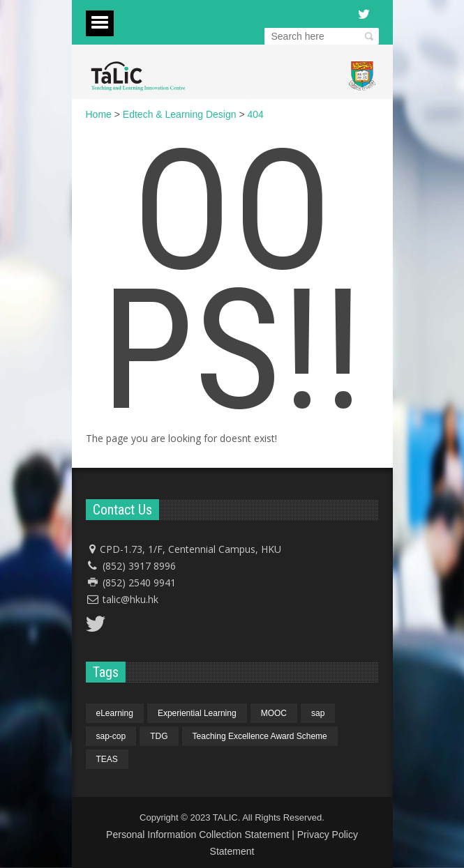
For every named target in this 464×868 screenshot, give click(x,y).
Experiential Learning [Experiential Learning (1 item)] (197, 713)
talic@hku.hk (130, 599)
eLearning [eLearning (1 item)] (115, 713)
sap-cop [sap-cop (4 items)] (111, 736)
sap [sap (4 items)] (318, 713)
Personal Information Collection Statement (197, 835)
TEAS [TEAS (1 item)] (107, 759)
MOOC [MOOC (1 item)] (274, 713)
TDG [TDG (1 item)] (159, 736)
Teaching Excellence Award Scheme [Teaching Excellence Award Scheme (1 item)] (260, 736)
